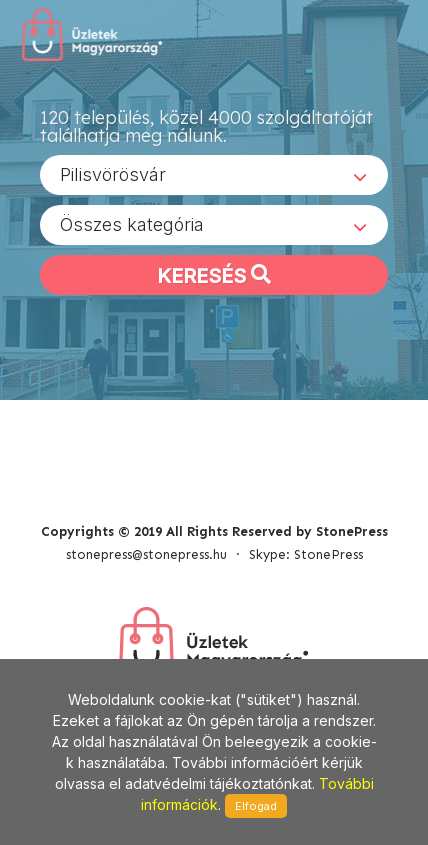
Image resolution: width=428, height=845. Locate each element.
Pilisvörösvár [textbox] (113, 174)
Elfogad (256, 806)
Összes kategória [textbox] (132, 224)
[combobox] (214, 175)
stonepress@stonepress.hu (146, 554)
